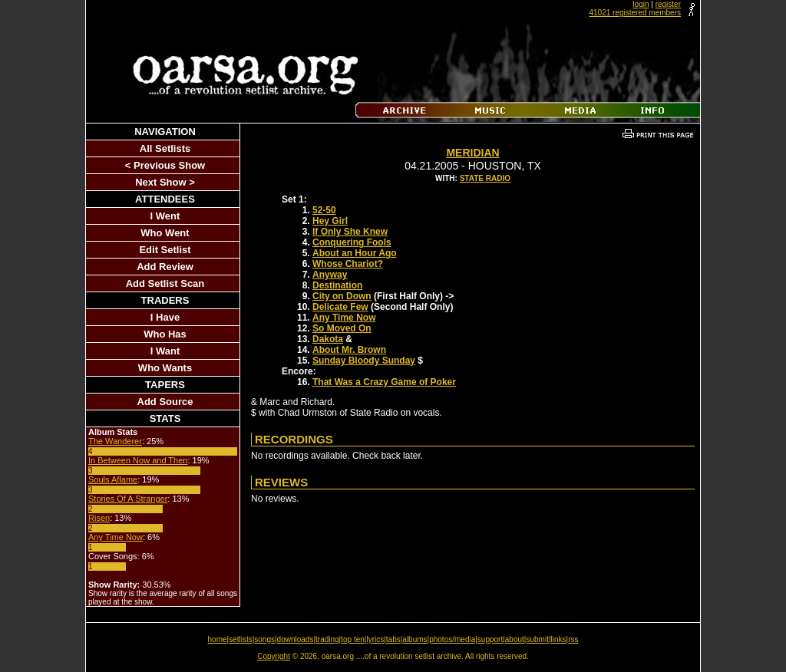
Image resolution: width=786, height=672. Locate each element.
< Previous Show (165, 165)
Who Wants (165, 368)
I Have (165, 317)
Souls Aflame (113, 479)
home (218, 639)
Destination (337, 285)
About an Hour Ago (355, 253)
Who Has (165, 334)
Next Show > (165, 182)
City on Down (342, 296)
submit (537, 639)
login (641, 4)
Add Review (165, 267)
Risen (99, 518)
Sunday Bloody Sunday (364, 361)
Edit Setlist (165, 250)
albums (414, 639)
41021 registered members (635, 13)
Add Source (165, 402)
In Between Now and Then (138, 460)
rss (573, 639)
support (490, 639)
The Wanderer (115, 441)
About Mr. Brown (349, 350)
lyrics (375, 639)
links (559, 639)
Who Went (165, 233)
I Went (165, 216)
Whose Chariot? (348, 264)
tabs (393, 639)
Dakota (328, 339)
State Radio (485, 178)
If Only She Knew (350, 232)
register (668, 4)
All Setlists (165, 148)
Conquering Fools (352, 242)
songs (264, 639)
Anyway (330, 275)
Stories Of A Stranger (128, 499)
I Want (165, 351)
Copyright (274, 656)
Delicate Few (340, 307)
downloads (296, 639)
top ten (353, 639)
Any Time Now (116, 537)
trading (327, 639)
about (515, 639)
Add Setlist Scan (165, 283)
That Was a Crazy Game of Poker (384, 382)
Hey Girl (330, 221)
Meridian (472, 153)
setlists (241, 639)
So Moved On (342, 328)
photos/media (452, 639)
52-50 (324, 210)
